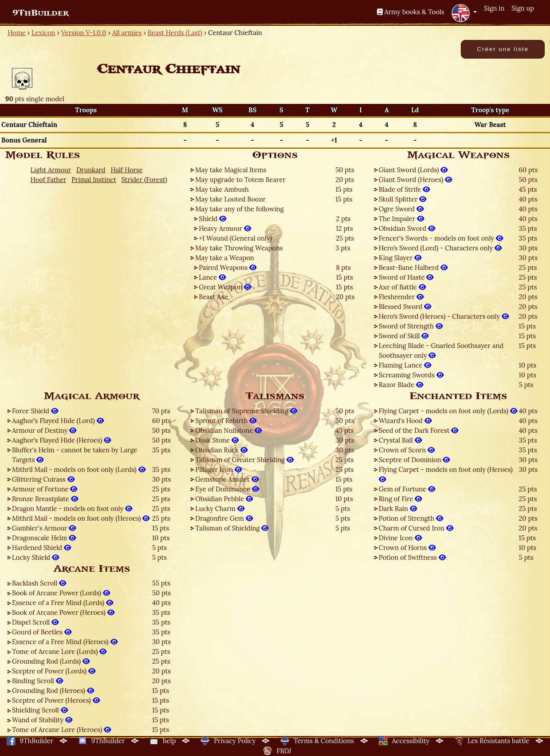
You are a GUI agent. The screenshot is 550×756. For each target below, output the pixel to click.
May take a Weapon (224, 258)
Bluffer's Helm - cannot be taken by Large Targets (75, 455)
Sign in (494, 8)
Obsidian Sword (407, 228)
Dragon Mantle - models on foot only (72, 509)
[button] (464, 13)
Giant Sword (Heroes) (415, 180)
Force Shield (35, 411)
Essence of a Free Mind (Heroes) (65, 642)
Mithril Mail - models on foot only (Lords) (79, 469)
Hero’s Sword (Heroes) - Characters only (444, 316)
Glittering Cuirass (43, 479)
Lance (212, 277)
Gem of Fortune (407, 489)
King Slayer (400, 258)
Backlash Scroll (39, 583)
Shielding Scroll (40, 710)
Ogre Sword (401, 209)
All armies (127, 33)
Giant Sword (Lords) (413, 170)
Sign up (523, 8)
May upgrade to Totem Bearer (240, 180)
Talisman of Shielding (232, 528)
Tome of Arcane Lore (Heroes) (61, 730)
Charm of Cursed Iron (416, 528)
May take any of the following (240, 209)
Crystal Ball (400, 440)
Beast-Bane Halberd (413, 267)
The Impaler (401, 219)
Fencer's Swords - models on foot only (441, 238)
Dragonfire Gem (224, 518)
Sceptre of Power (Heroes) (56, 700)
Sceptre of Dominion (414, 460)
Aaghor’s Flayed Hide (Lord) (58, 421)
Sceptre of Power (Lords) (54, 671)
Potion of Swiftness (412, 557)
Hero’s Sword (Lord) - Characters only (440, 248)
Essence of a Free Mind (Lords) (63, 603)
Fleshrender (401, 297)
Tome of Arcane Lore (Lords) (59, 651)
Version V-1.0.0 (84, 33)
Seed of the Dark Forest (419, 430)
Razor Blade (401, 385)
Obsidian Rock (221, 450)
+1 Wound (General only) (235, 238)
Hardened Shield (41, 548)
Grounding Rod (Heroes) (53, 691)
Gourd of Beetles (42, 632)
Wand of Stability (42, 720)
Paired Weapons (228, 267)
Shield (212, 219)
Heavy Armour (225, 228)
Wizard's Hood (405, 421)
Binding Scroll (37, 681)
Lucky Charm (220, 509)
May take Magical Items (231, 170)
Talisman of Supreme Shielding (246, 411)
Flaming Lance (405, 365)
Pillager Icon (218, 469)
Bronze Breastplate (45, 499)
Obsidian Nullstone (228, 430)
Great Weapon (225, 287)
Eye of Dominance (227, 489)
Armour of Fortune (45, 489)
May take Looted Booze (230, 199)
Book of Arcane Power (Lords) (61, 593)
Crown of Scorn (407, 450)
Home (17, 33)
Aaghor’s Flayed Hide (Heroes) (61, 440)
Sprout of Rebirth (226, 421)
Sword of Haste (406, 277)
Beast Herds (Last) (175, 33)
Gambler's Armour (44, 528)
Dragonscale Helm (44, 538)
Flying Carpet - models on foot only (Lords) (448, 411)
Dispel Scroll (35, 622)
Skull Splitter (403, 199)
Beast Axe (213, 297)
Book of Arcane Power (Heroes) (63, 612)
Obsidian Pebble (224, 499)
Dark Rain (398, 509)
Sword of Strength (411, 326)
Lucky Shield (35, 557)
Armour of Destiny (44, 430)
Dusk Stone (217, 440)
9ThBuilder (41, 13)
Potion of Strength (411, 518)
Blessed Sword (405, 307)
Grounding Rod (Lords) (51, 661)
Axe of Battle (402, 287)
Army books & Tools (411, 12)
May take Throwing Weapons (239, 248)
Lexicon (43, 33)
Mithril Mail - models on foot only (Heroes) (81, 518)
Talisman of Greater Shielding (244, 460)
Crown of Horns (407, 548)
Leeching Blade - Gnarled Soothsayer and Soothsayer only (441, 350)
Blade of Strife (404, 189)
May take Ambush (222, 189)
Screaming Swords (411, 375)
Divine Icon (400, 538)
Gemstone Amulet (227, 479)
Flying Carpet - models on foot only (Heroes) (446, 474)
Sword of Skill (404, 336)
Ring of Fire (401, 499)
